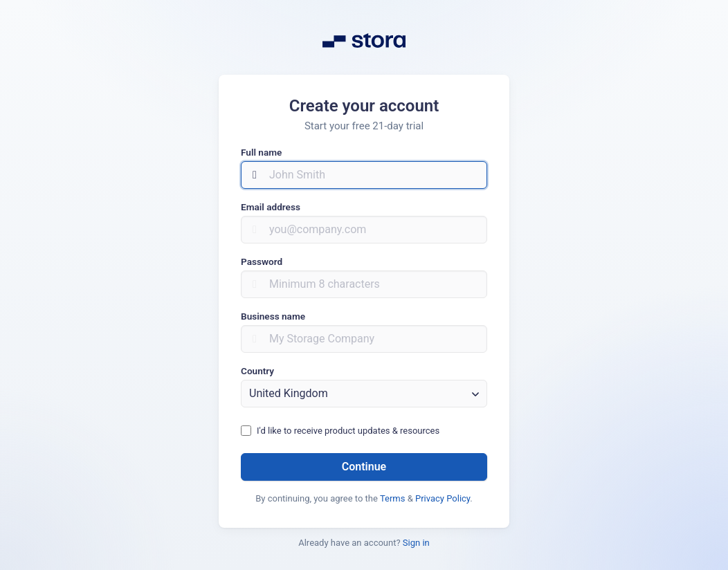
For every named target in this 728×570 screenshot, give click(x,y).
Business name (273, 316)
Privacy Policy (443, 498)
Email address (271, 207)
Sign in (416, 543)
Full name (261, 152)
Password (262, 261)
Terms (393, 498)
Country (257, 371)
